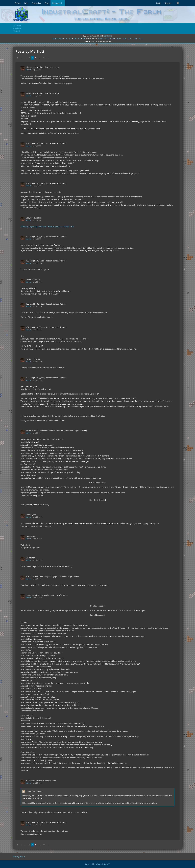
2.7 (79, 39)
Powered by (97, 864)
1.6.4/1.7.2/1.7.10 (106, 39)
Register (168, 3)
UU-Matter (30, 558)
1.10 (130, 39)
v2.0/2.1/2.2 (57, 39)
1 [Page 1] (22, 58)
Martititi (28, 70)
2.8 (84, 39)
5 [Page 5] (33, 58)
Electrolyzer (31, 515)
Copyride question (34, 218)
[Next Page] (49, 58)
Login (159, 3)
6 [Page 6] (36, 58)
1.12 (141, 39)
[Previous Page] (18, 58)
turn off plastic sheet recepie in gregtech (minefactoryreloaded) (53, 576)
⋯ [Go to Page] (25, 58)
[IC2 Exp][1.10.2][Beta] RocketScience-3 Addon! (46, 143)
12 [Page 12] (44, 58)
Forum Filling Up (33, 280)
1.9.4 (124, 39)
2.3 (66, 39)
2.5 (70, 39)
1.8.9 (118, 39)
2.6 (75, 39)
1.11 (135, 39)
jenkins (108, 36)
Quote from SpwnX (34, 791)
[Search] (178, 3)
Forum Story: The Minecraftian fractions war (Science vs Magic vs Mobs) (56, 431)
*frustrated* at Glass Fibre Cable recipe (42, 67)
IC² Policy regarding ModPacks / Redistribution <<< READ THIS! (47, 226)
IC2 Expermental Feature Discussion (41, 781)
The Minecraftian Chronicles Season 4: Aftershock (47, 595)
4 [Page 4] (29, 58)
